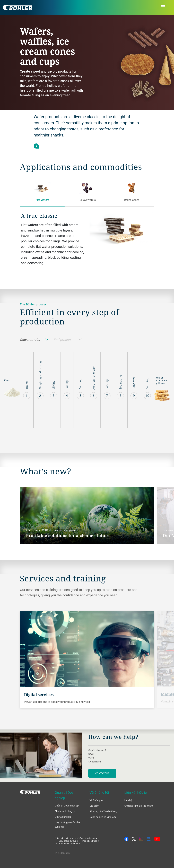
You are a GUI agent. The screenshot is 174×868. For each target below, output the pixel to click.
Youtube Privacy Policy (69, 843)
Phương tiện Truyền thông (103, 811)
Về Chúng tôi (96, 800)
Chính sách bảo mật (64, 838)
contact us (102, 773)
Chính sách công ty (65, 811)
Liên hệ (128, 800)
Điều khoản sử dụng (68, 841)
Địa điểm (94, 806)
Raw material (34, 340)
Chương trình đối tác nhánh (139, 806)
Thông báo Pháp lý (90, 841)
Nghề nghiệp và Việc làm (103, 817)
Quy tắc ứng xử (63, 817)
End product (68, 340)
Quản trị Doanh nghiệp (67, 806)
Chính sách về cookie (87, 838)
